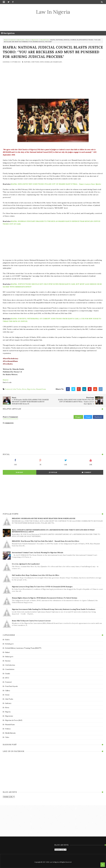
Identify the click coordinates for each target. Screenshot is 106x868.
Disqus (88, 417)
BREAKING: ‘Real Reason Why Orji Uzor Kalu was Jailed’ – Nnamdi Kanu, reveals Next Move (46, 541)
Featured (12, 40)
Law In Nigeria (53, 12)
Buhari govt (9, 657)
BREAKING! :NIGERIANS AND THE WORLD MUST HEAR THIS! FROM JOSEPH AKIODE (44, 518)
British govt (9, 644)
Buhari (7, 652)
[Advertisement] (53, 23)
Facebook (98, 417)
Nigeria (8, 712)
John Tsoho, (35, 62)
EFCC (7, 678)
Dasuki (8, 674)
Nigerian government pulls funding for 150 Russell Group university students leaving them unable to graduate (54, 609)
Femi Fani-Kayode (11, 686)
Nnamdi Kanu (45, 40)
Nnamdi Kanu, (58, 62)
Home (6, 40)
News (28, 40)
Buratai (8, 661)
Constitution (10, 669)
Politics (8, 729)
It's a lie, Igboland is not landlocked (26, 564)
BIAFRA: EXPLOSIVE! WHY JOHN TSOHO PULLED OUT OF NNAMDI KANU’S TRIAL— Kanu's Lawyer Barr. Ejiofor (56, 184)
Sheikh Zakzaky (10, 733)
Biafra (7, 640)
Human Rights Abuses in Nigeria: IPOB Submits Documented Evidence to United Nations (45, 598)
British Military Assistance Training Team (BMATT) (23, 648)
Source (6, 380)
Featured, (27, 62)
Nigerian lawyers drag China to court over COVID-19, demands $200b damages (42, 587)
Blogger (78, 417)
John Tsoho (21, 40)
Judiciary (8, 703)
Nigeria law (35, 40)
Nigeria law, (49, 62)
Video (7, 737)
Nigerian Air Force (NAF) (14, 720)
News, (42, 62)
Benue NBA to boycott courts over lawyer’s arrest (31, 621)
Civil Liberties (10, 665)
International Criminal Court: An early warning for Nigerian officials (38, 553)
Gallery (8, 691)
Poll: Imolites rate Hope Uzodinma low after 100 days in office (36, 575)
